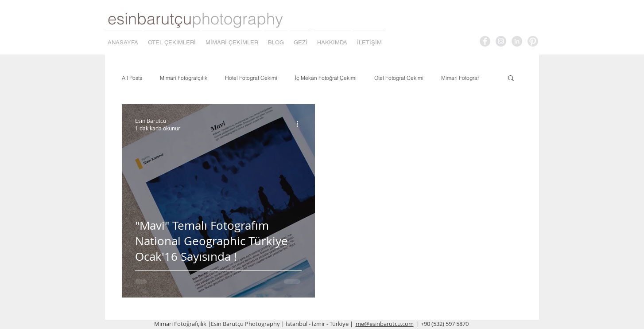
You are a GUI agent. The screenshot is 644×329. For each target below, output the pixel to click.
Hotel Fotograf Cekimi (251, 78)
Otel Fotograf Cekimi (399, 78)
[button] (511, 79)
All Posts (132, 78)
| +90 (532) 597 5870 (442, 324)
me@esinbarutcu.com (385, 324)
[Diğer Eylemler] (300, 124)
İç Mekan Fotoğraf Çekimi (326, 78)
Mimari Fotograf (460, 78)
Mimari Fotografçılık (184, 78)
